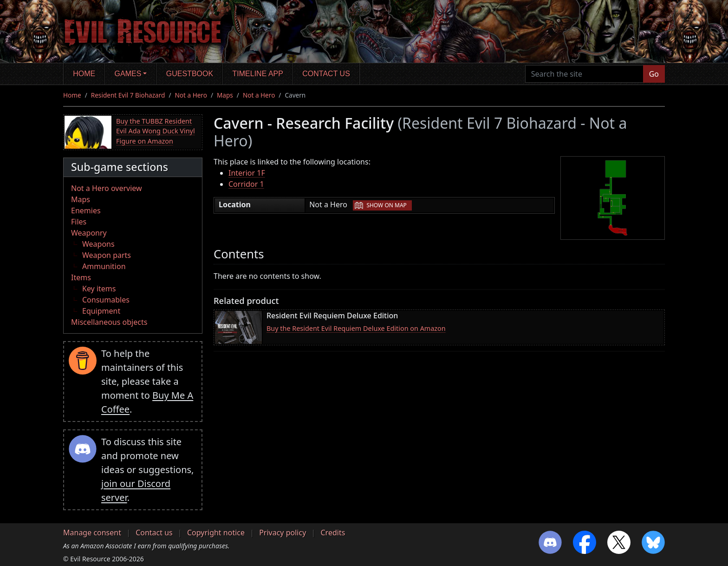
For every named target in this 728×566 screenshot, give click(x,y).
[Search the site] (584, 74)
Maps (225, 95)
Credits (333, 533)
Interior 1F (247, 173)
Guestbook (190, 74)
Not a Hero (191, 95)
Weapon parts (107, 255)
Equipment (101, 311)
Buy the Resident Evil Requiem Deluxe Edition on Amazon (356, 328)
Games (128, 74)
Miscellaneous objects (109, 322)
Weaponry (89, 233)
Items (81, 277)
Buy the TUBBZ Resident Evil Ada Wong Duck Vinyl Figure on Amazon (156, 131)
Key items (99, 289)
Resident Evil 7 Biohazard (128, 95)
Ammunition (104, 266)
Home (84, 74)
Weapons (98, 244)
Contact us (326, 74)
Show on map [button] (386, 205)
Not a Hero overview (107, 188)
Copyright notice (216, 533)
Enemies (86, 211)
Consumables (106, 300)
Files (79, 222)
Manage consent (92, 533)
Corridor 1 (246, 184)
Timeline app (258, 74)
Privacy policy (283, 533)
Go (654, 74)
